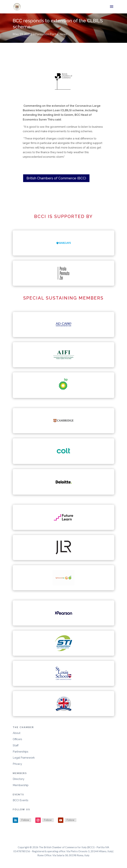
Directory (19, 779)
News (63, 34)
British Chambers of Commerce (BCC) (56, 178)
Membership (21, 785)
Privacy (17, 764)
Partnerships (21, 752)
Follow (25, 820)
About (17, 733)
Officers (17, 739)
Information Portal (46, 34)
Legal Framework (24, 758)
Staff (16, 745)
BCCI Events (21, 800)
